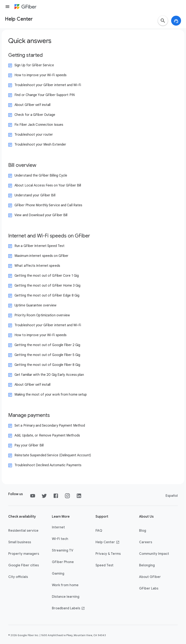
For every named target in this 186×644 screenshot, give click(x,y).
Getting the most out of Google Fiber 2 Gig (47, 345)
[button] (163, 21)
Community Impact (154, 554)
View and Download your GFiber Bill (41, 215)
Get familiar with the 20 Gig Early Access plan (49, 375)
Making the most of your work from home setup (51, 395)
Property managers (24, 554)
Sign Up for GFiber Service (34, 65)
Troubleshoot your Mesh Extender (40, 145)
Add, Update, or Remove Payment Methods (47, 435)
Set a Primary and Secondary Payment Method (50, 426)
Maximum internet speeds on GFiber (41, 256)
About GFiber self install (33, 105)
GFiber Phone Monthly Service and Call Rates (48, 205)
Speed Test (104, 565)
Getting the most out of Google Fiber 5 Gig (47, 355)
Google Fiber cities (24, 565)
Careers (146, 542)
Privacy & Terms (108, 554)
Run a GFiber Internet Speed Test (39, 246)
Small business (20, 542)
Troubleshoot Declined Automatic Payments (48, 465)
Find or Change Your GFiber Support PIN (45, 95)
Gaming (58, 574)
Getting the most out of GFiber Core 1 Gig (47, 276)
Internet (58, 527)
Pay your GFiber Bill (29, 445)
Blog (143, 531)
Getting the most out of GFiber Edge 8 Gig (47, 295)
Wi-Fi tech (60, 539)
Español (172, 496)
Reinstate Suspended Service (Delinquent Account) (53, 455)
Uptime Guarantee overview (36, 305)
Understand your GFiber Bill (35, 195)
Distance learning (66, 597)
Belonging (147, 565)
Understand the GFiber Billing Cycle (41, 176)
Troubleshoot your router (34, 135)
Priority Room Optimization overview (42, 315)
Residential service (23, 531)
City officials (18, 577)
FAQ (99, 531)
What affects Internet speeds (37, 266)
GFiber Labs (149, 588)
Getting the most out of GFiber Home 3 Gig (47, 286)
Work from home (65, 585)
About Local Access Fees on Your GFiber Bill (48, 185)
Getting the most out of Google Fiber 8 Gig (47, 365)
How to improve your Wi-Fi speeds (41, 75)
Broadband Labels (68, 608)
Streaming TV (63, 550)
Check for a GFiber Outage (35, 115)
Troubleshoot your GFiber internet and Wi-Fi (48, 85)
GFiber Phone (63, 562)
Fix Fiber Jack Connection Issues (39, 125)
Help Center (108, 542)
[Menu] (7, 7)
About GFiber (150, 577)
